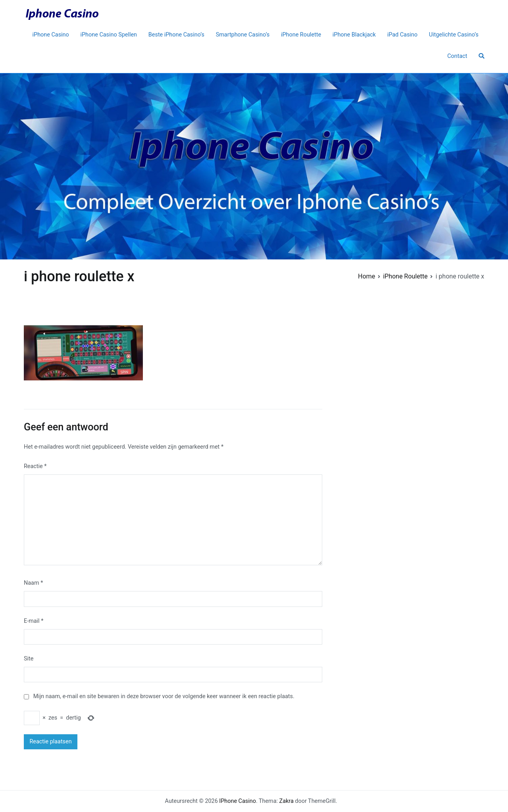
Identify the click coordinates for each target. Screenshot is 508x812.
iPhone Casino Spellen (109, 35)
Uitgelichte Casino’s (454, 35)
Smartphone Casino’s (243, 35)
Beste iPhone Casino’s (176, 35)
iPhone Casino (51, 35)
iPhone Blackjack (354, 35)
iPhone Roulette (301, 35)
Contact (457, 56)
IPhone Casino (238, 801)
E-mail (34, 621)
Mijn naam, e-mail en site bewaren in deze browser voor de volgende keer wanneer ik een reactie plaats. (164, 696)
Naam (33, 583)
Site (29, 659)
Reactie (35, 466)
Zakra (287, 801)
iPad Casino (402, 35)
